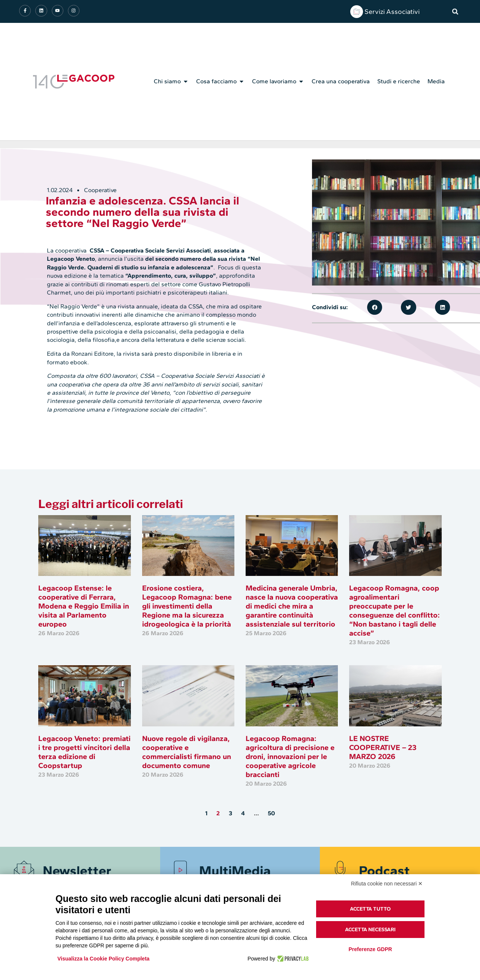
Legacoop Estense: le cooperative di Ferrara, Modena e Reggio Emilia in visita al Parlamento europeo (84, 606)
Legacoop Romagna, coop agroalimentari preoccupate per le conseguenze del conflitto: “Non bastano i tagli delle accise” (394, 610)
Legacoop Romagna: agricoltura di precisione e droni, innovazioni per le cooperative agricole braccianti (290, 756)
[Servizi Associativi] (357, 12)
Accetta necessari (370, 930)
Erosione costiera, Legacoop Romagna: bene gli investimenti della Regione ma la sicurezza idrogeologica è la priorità (187, 606)
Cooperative (100, 190)
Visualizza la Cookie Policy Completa (103, 959)
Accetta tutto (370, 909)
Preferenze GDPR (370, 949)
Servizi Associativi (392, 12)
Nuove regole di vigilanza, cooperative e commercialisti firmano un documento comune (187, 752)
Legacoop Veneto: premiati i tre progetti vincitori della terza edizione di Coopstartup (84, 752)
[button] (455, 12)
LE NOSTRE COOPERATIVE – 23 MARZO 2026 (383, 747)
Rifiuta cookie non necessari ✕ (387, 884)
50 (271, 813)
